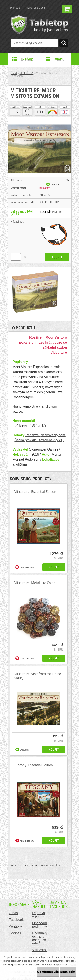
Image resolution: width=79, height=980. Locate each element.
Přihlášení (16, 7)
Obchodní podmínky (39, 925)
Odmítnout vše (48, 972)
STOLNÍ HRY (27, 73)
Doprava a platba (39, 915)
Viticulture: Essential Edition (35, 492)
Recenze (32, 435)
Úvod (14, 73)
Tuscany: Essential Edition (34, 765)
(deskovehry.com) (52, 435)
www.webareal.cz (49, 865)
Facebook (16, 920)
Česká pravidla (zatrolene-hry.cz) (39, 440)
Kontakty (15, 926)
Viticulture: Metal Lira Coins (35, 583)
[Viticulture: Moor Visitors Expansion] (40, 119)
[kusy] (16, 257)
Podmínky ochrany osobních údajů (40, 938)
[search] (64, 44)
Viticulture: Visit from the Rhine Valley (38, 676)
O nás (13, 913)
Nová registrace (35, 7)
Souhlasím (68, 972)
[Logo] (39, 25)
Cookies (15, 933)
